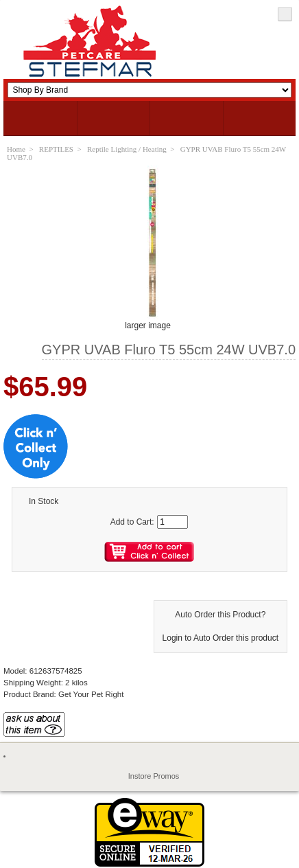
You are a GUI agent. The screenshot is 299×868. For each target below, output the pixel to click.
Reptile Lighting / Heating (127, 149)
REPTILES (56, 149)
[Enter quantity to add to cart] (172, 522)
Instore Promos (154, 776)
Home (16, 149)
